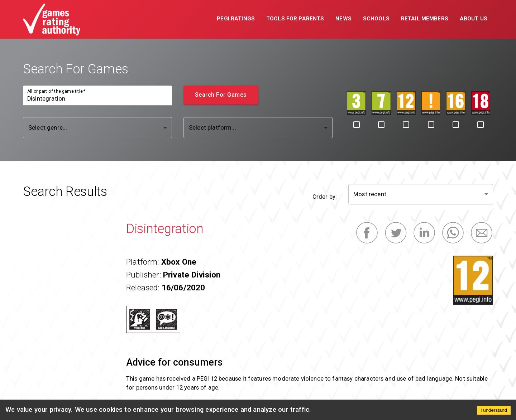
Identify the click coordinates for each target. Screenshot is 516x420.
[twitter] (396, 233)
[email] (482, 233)
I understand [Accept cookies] (494, 410)
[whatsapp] (453, 233)
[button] (236, 19)
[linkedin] (424, 233)
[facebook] (367, 233)
